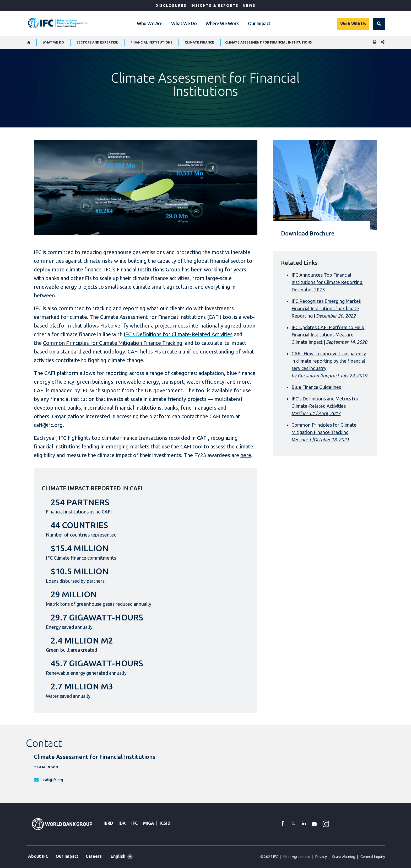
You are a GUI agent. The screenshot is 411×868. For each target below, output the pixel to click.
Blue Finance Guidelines (316, 387)
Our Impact (259, 23)
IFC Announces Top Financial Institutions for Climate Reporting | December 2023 (328, 282)
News (249, 6)
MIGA (149, 823)
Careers (94, 856)
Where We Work (222, 23)
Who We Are (150, 23)
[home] (29, 42)
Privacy (321, 857)
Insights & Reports (215, 6)
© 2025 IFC (269, 857)
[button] (379, 24)
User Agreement (297, 857)
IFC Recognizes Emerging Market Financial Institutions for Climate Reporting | (326, 308)
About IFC (38, 856)
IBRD (108, 823)
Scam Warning (344, 857)
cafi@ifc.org (53, 780)
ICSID (165, 823)
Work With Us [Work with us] (353, 24)
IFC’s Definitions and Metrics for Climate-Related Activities (325, 406)
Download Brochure (308, 233)
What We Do (184, 23)
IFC (134, 823)
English (118, 856)
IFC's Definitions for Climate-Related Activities (178, 334)
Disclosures (171, 6)
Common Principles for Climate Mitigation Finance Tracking (113, 343)
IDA (122, 823)
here (246, 455)
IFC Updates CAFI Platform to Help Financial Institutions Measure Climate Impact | (329, 335)
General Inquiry (373, 857)
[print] (373, 42)
